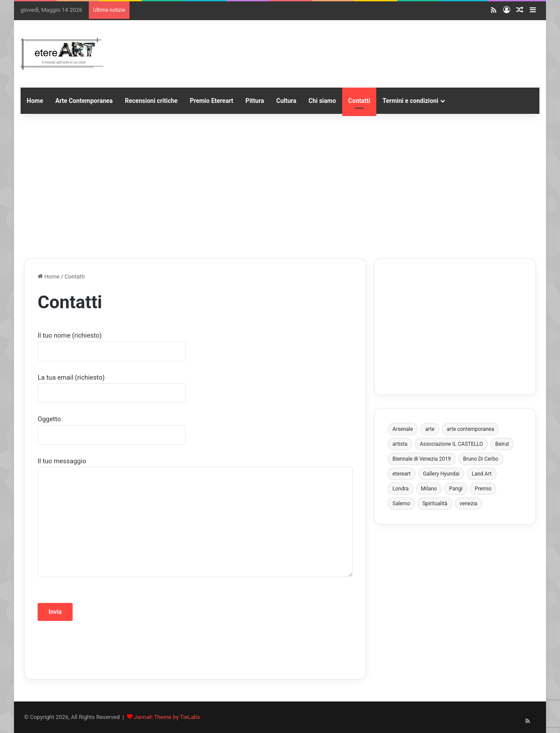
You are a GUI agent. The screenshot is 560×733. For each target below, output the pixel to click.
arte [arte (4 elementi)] (430, 429)
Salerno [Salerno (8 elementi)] (401, 504)
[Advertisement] (280, 184)
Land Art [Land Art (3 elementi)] (481, 474)
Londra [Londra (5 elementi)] (401, 489)
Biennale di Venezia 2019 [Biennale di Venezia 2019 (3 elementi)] (422, 459)
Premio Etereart (212, 101)
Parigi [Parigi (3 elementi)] (456, 489)
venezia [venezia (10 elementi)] (469, 504)
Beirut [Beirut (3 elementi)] (502, 444)
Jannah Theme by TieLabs (167, 717)
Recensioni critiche (151, 101)
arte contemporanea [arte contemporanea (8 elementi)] (470, 429)
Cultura (287, 101)
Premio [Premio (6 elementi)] (483, 489)
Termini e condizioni (410, 101)
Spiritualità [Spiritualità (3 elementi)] (435, 504)
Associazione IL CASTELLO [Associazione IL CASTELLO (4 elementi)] (451, 444)
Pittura (255, 101)
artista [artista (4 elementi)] (400, 444)
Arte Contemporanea (84, 101)
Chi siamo (322, 101)
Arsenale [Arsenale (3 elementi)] (403, 429)
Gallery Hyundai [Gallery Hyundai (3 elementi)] (441, 474)
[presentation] (104, 649)
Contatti (359, 101)
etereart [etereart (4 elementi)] (402, 474)
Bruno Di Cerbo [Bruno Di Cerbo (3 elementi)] (481, 459)
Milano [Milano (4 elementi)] (429, 489)
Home (35, 101)
